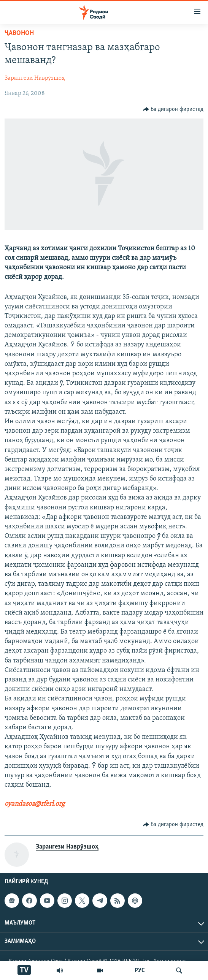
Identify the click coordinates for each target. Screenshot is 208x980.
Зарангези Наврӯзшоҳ (35, 78)
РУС (140, 971)
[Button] (173, 109)
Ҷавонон (19, 33)
